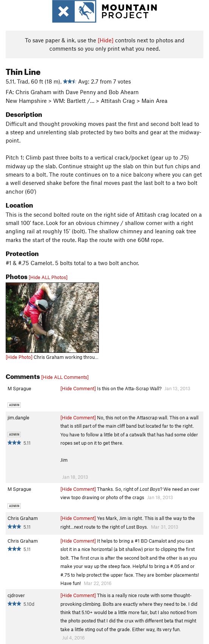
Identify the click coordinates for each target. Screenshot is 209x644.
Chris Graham (23, 518)
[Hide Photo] (19, 357)
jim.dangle (18, 417)
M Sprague (19, 388)
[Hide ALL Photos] (48, 277)
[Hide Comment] (78, 388)
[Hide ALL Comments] (65, 377)
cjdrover (16, 595)
